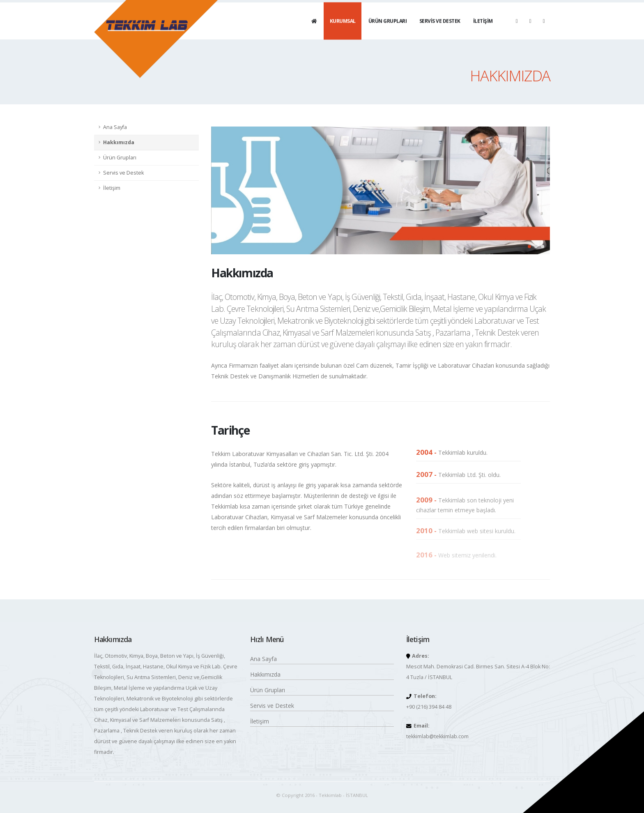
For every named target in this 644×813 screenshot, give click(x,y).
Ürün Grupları (120, 158)
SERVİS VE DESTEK (440, 29)
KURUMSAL (343, 29)
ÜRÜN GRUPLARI (388, 29)
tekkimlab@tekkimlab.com (437, 736)
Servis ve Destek (123, 173)
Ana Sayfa (115, 127)
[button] (529, 246)
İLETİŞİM (483, 29)
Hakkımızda (119, 142)
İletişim (112, 188)
